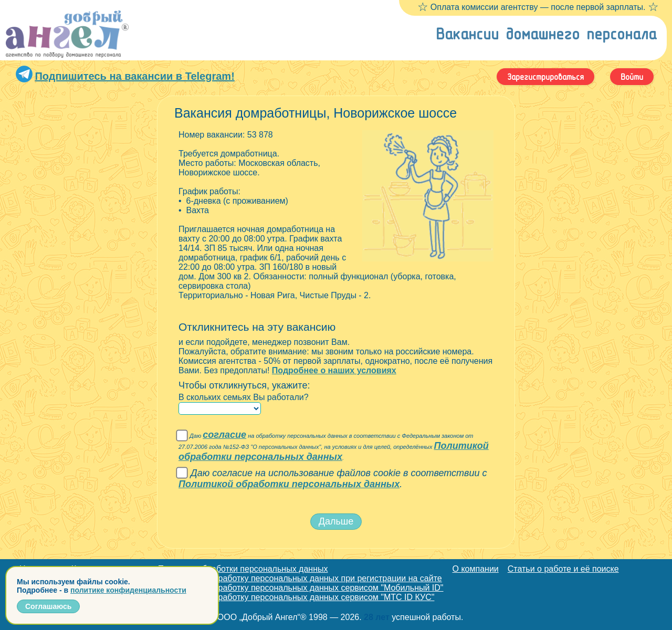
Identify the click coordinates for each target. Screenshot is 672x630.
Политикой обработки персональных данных (334, 451)
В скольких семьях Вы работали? (244, 397)
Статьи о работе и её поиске (563, 569)
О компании (476, 569)
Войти (632, 77)
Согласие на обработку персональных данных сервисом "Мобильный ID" (301, 588)
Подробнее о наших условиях (334, 370)
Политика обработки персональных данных (243, 569)
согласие (224, 435)
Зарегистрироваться (545, 77)
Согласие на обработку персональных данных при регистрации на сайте (300, 578)
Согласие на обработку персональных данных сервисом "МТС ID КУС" (296, 597)
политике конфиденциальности (128, 590)
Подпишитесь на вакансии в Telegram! (134, 76)
